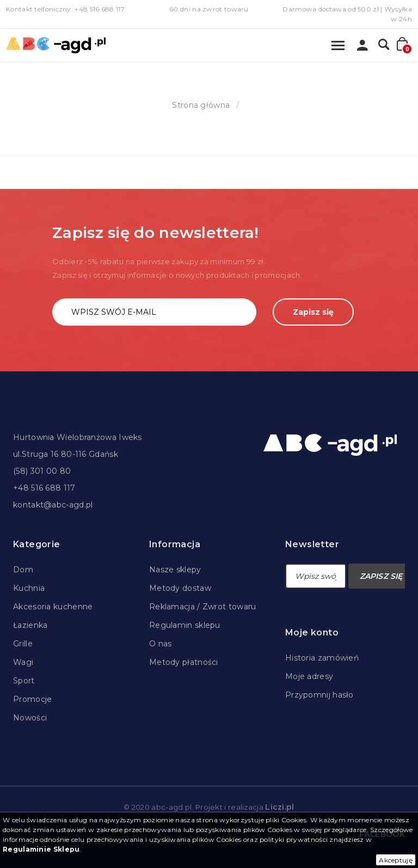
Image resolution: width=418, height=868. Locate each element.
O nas (161, 644)
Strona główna (201, 105)
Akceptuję (396, 860)
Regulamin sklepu (185, 625)
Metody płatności (184, 662)
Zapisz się (313, 312)
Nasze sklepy (175, 570)
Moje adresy (309, 676)
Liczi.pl (279, 807)
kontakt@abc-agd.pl (53, 505)
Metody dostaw (180, 588)
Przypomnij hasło (319, 695)
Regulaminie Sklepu (41, 849)
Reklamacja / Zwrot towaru (203, 607)
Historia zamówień (322, 658)
